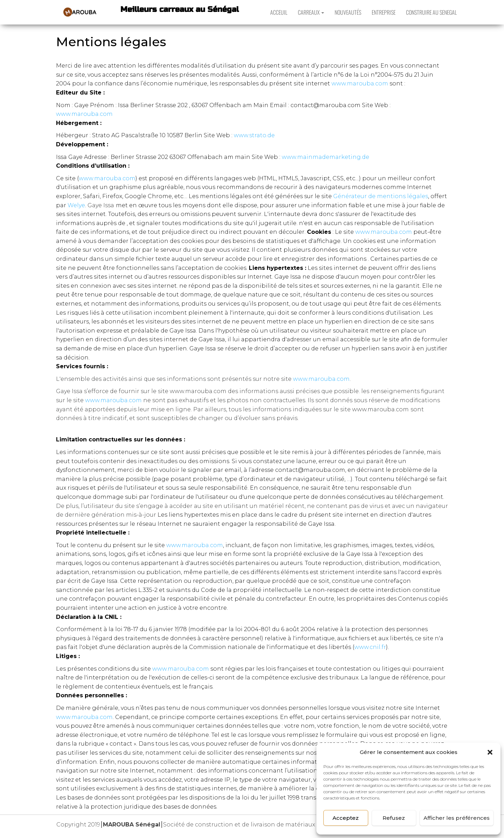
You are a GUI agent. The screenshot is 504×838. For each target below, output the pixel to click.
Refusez (394, 818)
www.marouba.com (360, 83)
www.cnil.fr (370, 647)
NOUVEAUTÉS (348, 12)
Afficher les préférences (457, 818)
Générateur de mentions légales (381, 196)
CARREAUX (311, 12)
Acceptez (346, 818)
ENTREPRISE (384, 12)
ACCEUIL (279, 12)
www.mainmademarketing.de (325, 157)
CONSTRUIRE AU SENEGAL (431, 12)
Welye (76, 205)
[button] (490, 752)
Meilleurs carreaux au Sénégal (180, 9)
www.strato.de (254, 135)
